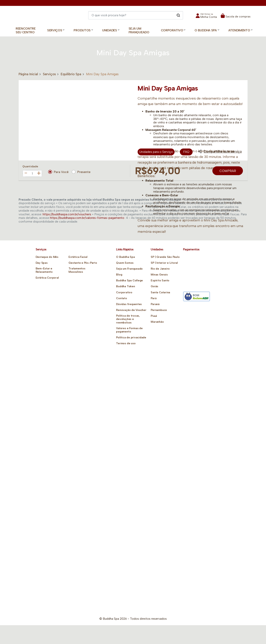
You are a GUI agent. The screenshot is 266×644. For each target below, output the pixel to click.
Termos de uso (126, 343)
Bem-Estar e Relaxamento (44, 270)
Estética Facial (78, 257)
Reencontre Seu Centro (26, 30)
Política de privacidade (131, 337)
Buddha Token (125, 286)
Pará (154, 298)
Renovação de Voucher (131, 310)
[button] (206, 17)
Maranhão (157, 322)
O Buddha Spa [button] (206, 30)
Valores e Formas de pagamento (129, 330)
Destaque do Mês (47, 257)
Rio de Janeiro (160, 269)
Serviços (49, 74)
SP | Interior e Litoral (164, 263)
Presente (81, 172)
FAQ (186, 152)
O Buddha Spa (125, 257)
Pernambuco (159, 310)
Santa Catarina (160, 292)
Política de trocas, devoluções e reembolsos (128, 319)
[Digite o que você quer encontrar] (136, 15)
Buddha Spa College (129, 280)
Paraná (155, 304)
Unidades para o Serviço (156, 152)
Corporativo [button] (172, 30)
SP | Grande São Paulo (165, 257)
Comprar (228, 171)
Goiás (154, 286)
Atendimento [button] (239, 30)
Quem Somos (125, 263)
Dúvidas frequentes (129, 304)
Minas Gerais (159, 275)
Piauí (154, 316)
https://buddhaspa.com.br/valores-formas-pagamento (87, 218)
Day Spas (42, 263)
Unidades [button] (110, 30)
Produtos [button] (82, 30)
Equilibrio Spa (71, 74)
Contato (121, 298)
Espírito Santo (160, 280)
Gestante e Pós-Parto (83, 263)
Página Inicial (28, 74)
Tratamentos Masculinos (77, 270)
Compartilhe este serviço (220, 151)
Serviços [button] (55, 30)
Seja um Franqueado (139, 30)
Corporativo (124, 292)
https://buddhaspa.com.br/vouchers (67, 214)
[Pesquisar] (178, 15)
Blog (119, 275)
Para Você (58, 172)
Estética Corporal (47, 278)
